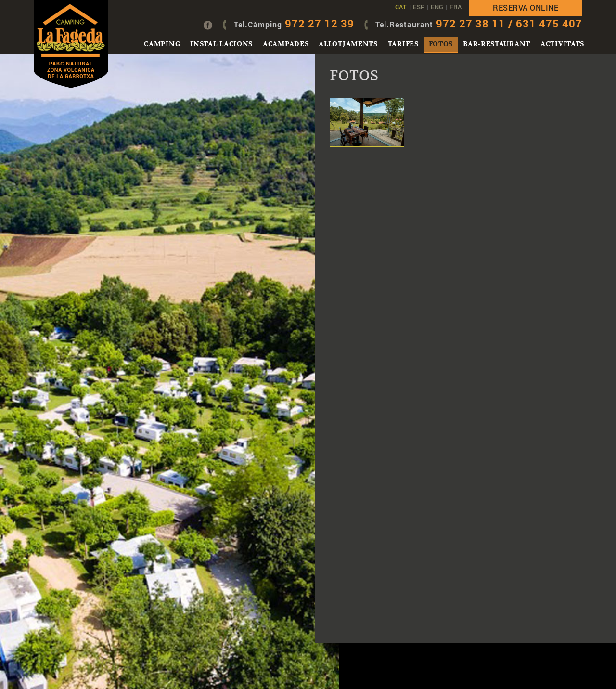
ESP (419, 7)
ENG (437, 7)
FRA (456, 7)
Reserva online (526, 7)
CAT (401, 7)
